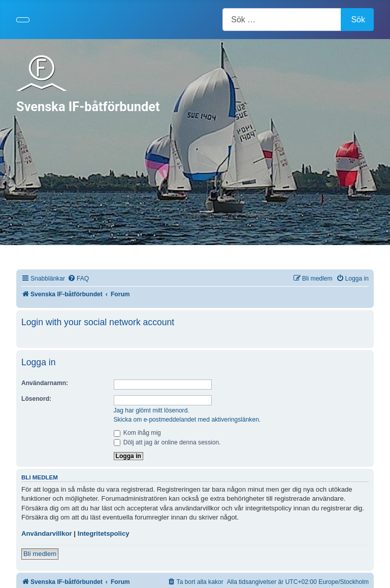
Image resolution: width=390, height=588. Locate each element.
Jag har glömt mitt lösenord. (152, 410)
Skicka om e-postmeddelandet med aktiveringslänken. (187, 420)
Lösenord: (36, 399)
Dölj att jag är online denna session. (167, 442)
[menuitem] (78, 279)
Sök (358, 20)
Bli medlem (40, 554)
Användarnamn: (45, 383)
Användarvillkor (47, 533)
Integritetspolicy (104, 533)
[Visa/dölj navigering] (23, 20)
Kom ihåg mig (137, 433)
